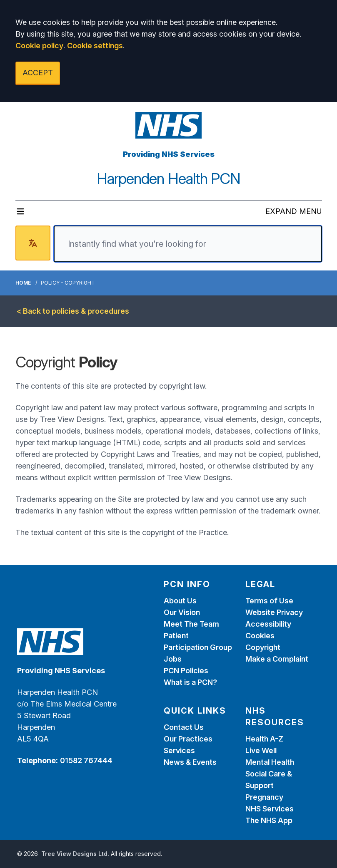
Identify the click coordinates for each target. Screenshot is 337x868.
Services (179, 750)
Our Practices (188, 739)
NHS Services (270, 809)
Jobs (173, 659)
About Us (180, 601)
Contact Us (184, 727)
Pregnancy (264, 797)
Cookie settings (95, 46)
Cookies (260, 636)
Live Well (261, 750)
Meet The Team (191, 624)
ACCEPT (38, 73)
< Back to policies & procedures (73, 311)
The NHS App (269, 820)
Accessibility (268, 624)
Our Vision (182, 612)
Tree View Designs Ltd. (75, 854)
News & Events (190, 762)
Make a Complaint (277, 659)
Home (23, 283)
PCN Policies (186, 671)
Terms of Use (269, 601)
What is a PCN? (190, 682)
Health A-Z (264, 739)
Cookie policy (39, 46)
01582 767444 (86, 760)
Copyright (263, 647)
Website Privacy (274, 612)
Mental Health (270, 762)
